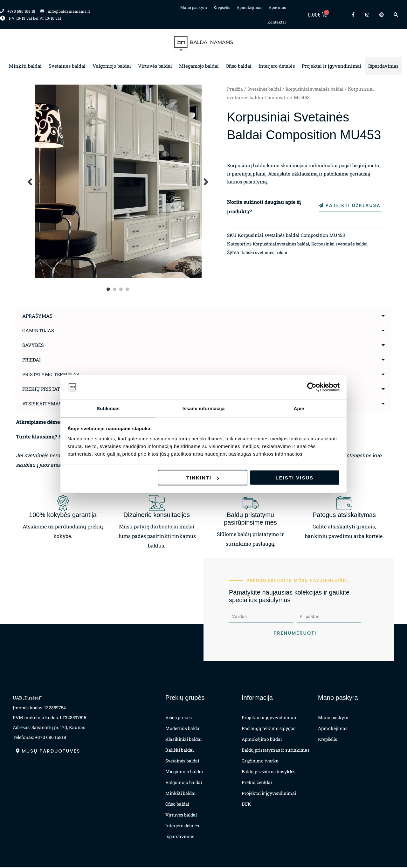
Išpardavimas (383, 66)
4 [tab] (128, 289)
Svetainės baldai (67, 66)
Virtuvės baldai (155, 66)
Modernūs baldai (183, 729)
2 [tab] (115, 289)
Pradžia (235, 89)
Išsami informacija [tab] (204, 408)
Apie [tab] (299, 408)
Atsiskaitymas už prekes (58, 403)
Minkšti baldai (25, 66)
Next (206, 181)
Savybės (34, 345)
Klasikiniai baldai (183, 740)
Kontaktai (277, 22)
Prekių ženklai (257, 783)
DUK (246, 805)
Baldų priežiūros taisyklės (269, 772)
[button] (203, 316)
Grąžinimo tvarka (260, 761)
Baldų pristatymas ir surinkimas (276, 751)
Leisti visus (295, 478)
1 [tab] (109, 289)
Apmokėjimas (249, 7)
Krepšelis (222, 7)
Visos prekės (179, 718)
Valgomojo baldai (112, 66)
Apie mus (277, 7)
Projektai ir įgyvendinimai (331, 66)
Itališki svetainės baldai (266, 254)
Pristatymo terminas (53, 374)
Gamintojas (39, 330)
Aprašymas (38, 316)
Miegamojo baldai (199, 66)
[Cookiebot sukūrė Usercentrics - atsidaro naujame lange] (312, 387)
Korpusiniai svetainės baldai (321, 89)
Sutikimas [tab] (108, 408)
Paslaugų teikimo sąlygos (269, 729)
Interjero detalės (277, 66)
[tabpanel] (118, 181)
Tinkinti (203, 478)
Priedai (32, 359)
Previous (30, 181)
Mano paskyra (194, 7)
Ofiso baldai (239, 66)
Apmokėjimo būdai (262, 740)
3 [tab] (121, 289)
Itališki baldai (179, 751)
